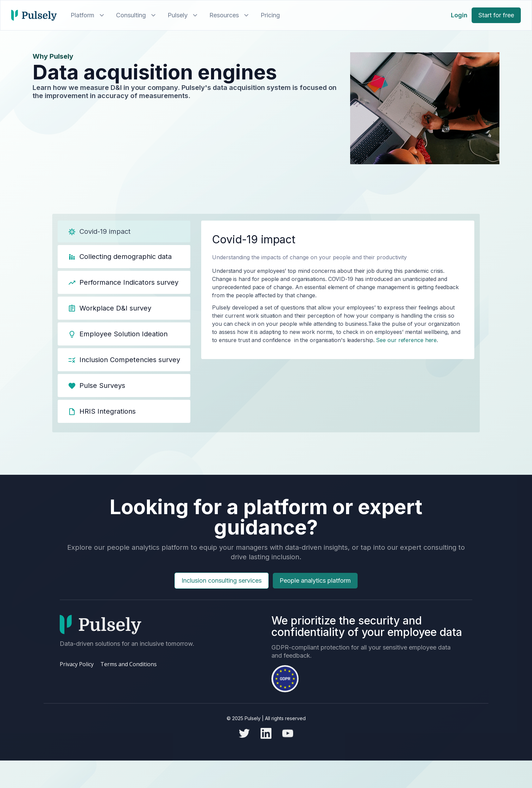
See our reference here (406, 340)
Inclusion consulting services (222, 590)
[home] (34, 15)
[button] (87, 15)
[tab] (124, 231)
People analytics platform (315, 590)
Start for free (496, 15)
